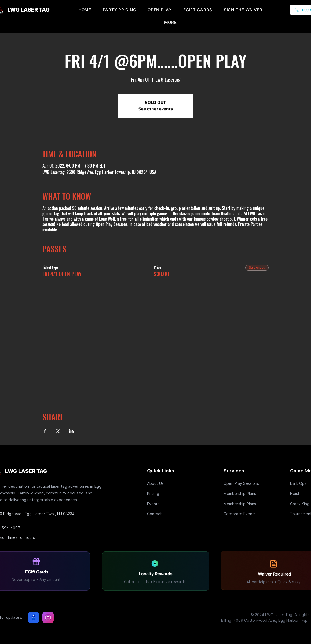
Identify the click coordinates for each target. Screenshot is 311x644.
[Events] (166, 504)
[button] (171, 22)
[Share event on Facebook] (45, 431)
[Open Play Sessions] (243, 483)
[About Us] (166, 483)
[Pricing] (166, 494)
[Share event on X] (58, 431)
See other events (156, 109)
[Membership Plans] (243, 494)
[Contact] (166, 514)
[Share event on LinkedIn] (71, 431)
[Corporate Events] (243, 514)
